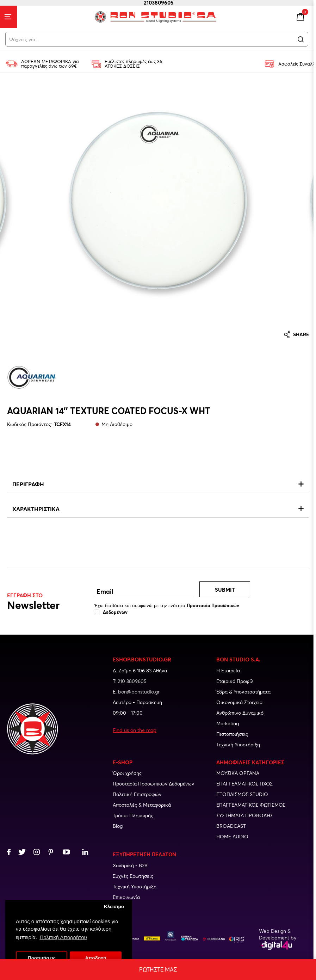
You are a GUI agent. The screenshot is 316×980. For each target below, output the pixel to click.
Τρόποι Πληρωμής (133, 815)
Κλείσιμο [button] (114, 907)
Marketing (228, 723)
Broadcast (231, 826)
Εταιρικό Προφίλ (235, 681)
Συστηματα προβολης (245, 815)
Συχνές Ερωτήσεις (133, 876)
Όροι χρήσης (127, 773)
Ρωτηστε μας (158, 969)
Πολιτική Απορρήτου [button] (63, 937)
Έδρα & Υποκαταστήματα (243, 692)
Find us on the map (135, 730)
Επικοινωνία (126, 897)
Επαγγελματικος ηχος (244, 784)
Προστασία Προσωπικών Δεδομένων (153, 784)
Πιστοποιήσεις (232, 734)
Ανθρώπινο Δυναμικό (240, 713)
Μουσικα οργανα (238, 773)
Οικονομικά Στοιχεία (239, 702)
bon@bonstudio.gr (139, 692)
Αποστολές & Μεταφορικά (142, 805)
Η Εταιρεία (228, 670)
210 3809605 (132, 681)
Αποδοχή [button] (96, 958)
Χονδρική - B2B (130, 865)
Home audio (232, 836)
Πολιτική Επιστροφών (137, 794)
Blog (118, 826)
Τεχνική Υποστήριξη (238, 744)
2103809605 (160, 3)
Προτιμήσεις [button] (42, 958)
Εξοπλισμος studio (242, 794)
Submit (225, 590)
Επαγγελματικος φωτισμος (251, 805)
